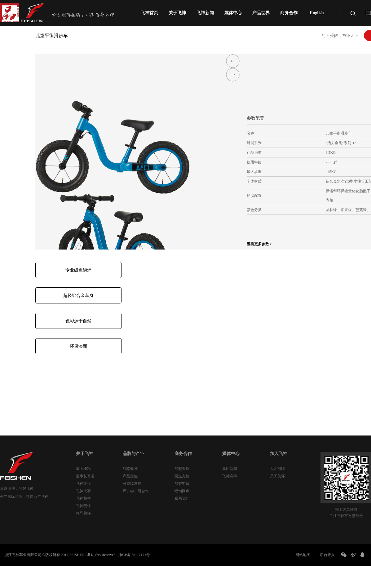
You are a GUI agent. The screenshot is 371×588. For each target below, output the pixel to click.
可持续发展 (132, 484)
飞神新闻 (205, 13)
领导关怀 (83, 513)
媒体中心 (233, 13)
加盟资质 (182, 469)
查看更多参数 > (259, 244)
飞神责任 (83, 506)
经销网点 (182, 491)
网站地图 (303, 555)
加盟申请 (182, 484)
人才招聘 (277, 469)
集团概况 (83, 469)
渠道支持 (182, 476)
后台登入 (327, 555)
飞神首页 (149, 13)
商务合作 (289, 13)
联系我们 (182, 498)
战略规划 (130, 469)
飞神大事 (83, 491)
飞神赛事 (230, 476)
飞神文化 (83, 484)
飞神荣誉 (83, 498)
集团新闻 (230, 469)
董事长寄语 (85, 476)
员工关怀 (277, 476)
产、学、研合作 (136, 491)
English (317, 13)
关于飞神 (177, 13)
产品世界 (261, 13)
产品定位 (130, 476)
